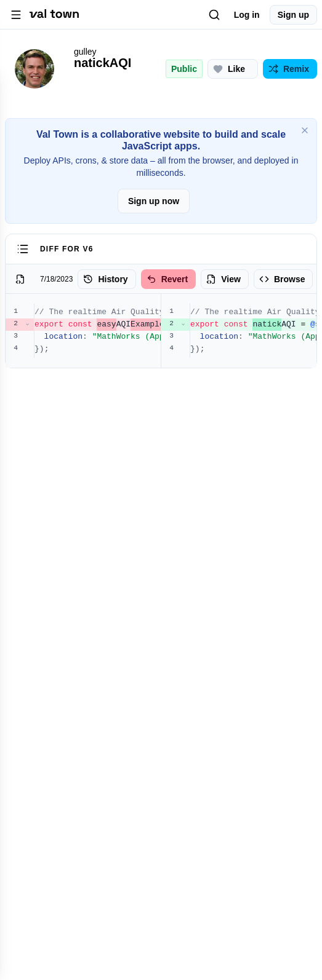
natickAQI (103, 63)
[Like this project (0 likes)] (233, 69)
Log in (247, 15)
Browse (282, 279)
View (223, 279)
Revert (167, 279)
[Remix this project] (290, 69)
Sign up (293, 15)
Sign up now (154, 201)
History (105, 279)
